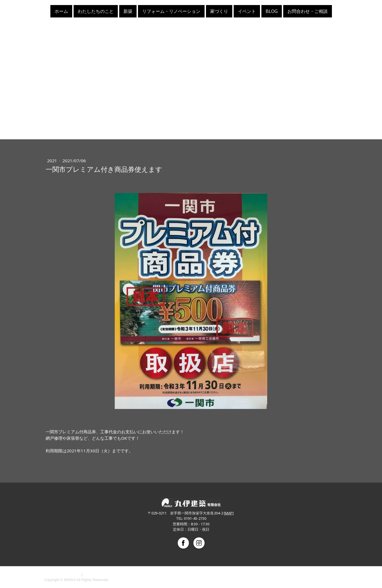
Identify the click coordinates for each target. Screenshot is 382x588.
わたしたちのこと (96, 11)
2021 (53, 161)
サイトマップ (94, 574)
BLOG (272, 11)
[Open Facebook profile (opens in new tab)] (183, 543)
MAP (229, 513)
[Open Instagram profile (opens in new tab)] (199, 543)
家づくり (219, 11)
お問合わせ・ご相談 (308, 11)
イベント (247, 11)
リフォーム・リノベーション (171, 11)
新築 (128, 11)
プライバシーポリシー (62, 574)
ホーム (61, 11)
